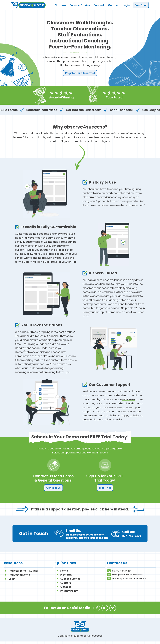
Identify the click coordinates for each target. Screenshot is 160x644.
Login (126, 5)
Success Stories (80, 5)
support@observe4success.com (87, 538)
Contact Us (53, 488)
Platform (60, 5)
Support (99, 5)
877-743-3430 (132, 536)
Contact (113, 5)
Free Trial (141, 5)
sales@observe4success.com (85, 535)
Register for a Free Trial (80, 73)
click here (129, 399)
